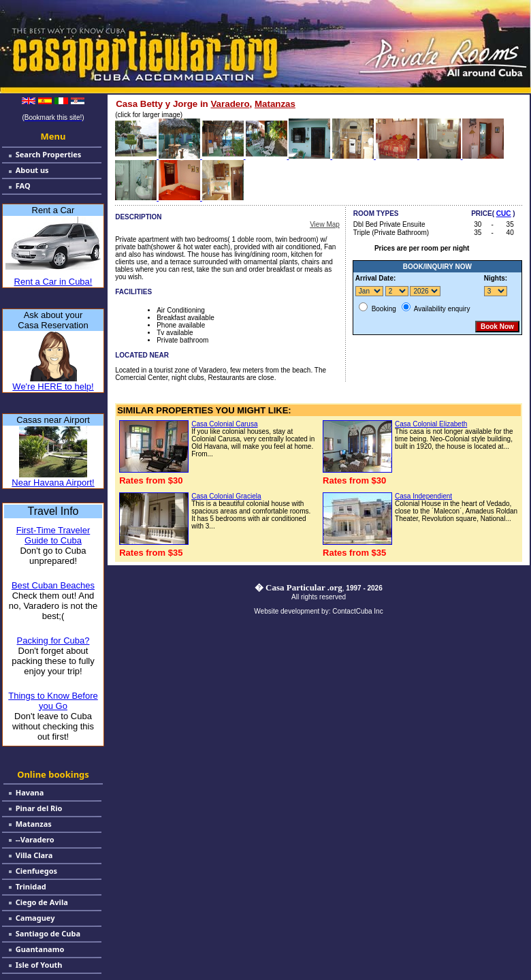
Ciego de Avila (42, 902)
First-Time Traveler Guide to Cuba (53, 535)
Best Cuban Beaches (53, 585)
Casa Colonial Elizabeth (431, 424)
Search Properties (49, 154)
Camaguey (35, 918)
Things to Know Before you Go (53, 701)
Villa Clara (34, 855)
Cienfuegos (36, 871)
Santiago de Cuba (48, 933)
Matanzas (34, 824)
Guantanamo (40, 949)
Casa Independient (423, 496)
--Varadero (35, 839)
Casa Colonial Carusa (224, 424)
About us (32, 170)
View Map (325, 224)
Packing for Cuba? (53, 641)
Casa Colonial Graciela (226, 496)
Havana (30, 792)
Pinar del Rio (39, 808)
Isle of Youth (39, 965)
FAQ (23, 186)
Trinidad (31, 886)
